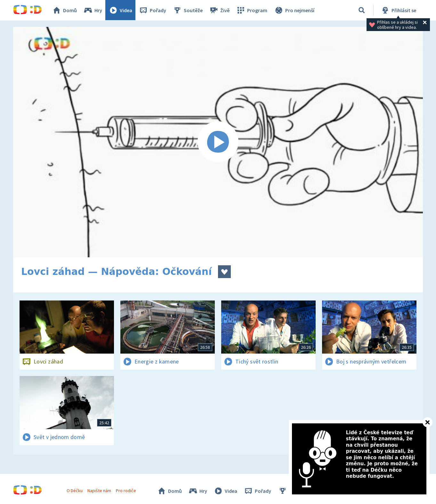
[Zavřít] (428, 422)
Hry (93, 10)
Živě (220, 10)
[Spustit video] (218, 142)
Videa (121, 10)
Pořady (153, 10)
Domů (65, 10)
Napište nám (99, 491)
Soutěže (188, 10)
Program (252, 10)
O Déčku (75, 491)
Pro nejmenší (294, 10)
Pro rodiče (126, 491)
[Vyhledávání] (362, 10)
